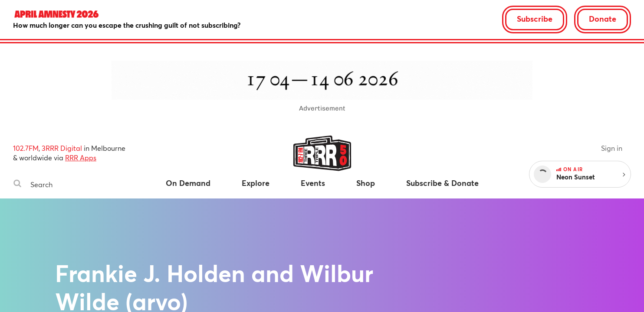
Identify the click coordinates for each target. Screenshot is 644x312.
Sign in (612, 148)
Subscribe (535, 19)
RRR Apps (81, 158)
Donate (603, 19)
